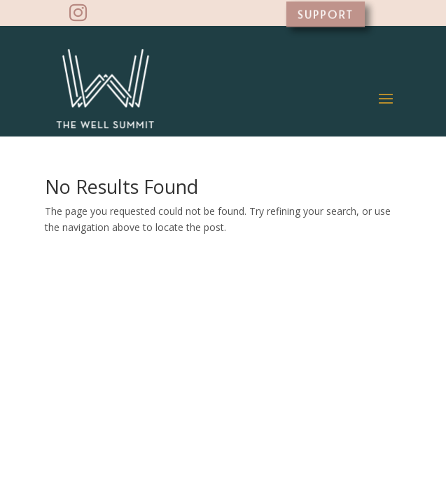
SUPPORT (325, 14)
